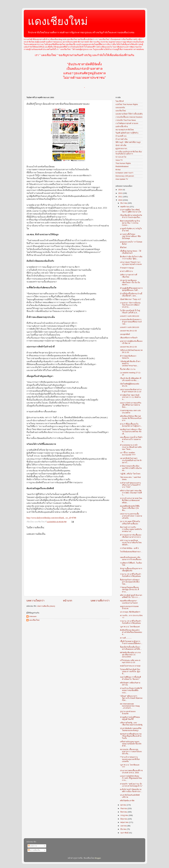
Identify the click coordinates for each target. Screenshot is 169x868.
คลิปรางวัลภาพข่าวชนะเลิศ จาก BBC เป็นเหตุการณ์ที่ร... (131, 493)
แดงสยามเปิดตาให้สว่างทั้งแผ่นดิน (129, 114)
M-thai (118, 170)
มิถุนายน (124, 819)
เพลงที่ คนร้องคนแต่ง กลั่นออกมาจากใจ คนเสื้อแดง (131, 558)
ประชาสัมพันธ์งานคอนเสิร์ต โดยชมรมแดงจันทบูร (131, 729)
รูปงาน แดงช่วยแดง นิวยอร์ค (128, 713)
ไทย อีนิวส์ (120, 101)
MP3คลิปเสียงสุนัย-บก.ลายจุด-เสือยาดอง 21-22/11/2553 (130, 655)
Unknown (33, 616)
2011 (121, 197)
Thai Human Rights (123, 163)
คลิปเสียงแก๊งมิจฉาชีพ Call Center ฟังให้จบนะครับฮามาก (131, 418)
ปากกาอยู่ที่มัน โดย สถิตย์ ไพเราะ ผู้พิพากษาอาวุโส (131, 211)
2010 (121, 200)
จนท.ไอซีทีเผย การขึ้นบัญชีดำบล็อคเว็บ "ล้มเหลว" (131, 678)
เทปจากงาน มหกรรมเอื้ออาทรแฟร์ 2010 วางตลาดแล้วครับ (131, 516)
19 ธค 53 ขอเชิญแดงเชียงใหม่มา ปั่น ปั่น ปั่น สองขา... (130, 282)
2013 (121, 193)
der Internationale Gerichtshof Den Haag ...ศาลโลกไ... (130, 706)
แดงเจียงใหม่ (121, 111)
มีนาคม (124, 829)
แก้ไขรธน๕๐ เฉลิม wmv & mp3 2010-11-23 (130, 661)
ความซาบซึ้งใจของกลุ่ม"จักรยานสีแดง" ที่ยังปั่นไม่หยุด (130, 236)
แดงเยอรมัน (120, 108)
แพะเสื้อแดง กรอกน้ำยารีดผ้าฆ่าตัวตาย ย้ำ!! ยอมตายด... (131, 439)
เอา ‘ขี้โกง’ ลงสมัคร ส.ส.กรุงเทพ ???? (128, 454)
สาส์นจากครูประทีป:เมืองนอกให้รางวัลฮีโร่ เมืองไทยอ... (131, 468)
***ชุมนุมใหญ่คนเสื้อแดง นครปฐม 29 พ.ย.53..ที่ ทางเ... (130, 589)
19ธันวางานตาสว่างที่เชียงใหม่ (129, 276)
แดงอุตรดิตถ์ (125, 334)
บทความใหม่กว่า (35, 601)
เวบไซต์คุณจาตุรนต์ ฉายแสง (127, 123)
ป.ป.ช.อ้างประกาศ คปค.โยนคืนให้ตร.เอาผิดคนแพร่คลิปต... (131, 500)
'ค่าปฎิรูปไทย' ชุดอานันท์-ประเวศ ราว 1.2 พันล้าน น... (130, 397)
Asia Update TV (122, 179)
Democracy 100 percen (125, 176)
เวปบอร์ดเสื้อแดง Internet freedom (129, 117)
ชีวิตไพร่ (123, 248)
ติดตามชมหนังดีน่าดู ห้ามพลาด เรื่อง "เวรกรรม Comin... (130, 223)
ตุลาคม (124, 805)
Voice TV (119, 160)
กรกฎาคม (125, 815)
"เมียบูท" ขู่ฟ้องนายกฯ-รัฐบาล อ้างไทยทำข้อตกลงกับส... (131, 698)
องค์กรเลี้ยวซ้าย (122, 126)
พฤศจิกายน (125, 207)
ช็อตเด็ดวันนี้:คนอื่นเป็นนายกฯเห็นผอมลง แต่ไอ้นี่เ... (131, 648)
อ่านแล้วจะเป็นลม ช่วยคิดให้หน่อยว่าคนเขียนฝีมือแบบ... (131, 690)
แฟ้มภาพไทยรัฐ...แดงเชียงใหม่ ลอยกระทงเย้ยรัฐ (131, 724)
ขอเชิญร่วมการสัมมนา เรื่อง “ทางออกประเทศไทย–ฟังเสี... (131, 432)
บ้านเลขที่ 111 (121, 136)
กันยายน (124, 808)
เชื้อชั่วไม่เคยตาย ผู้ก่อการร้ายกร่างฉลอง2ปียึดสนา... (131, 642)
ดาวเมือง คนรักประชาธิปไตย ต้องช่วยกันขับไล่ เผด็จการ (129, 153)
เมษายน (124, 826)
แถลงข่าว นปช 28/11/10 (130, 316)
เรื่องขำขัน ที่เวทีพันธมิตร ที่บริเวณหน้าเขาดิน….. (131, 379)
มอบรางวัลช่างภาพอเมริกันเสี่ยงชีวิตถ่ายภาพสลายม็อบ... (131, 405)
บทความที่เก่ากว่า (100, 601)
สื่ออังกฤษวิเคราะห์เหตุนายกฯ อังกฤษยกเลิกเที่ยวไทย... (130, 582)
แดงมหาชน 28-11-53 (128, 331)
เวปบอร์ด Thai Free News (126, 120)
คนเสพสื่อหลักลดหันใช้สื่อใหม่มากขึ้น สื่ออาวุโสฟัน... (130, 508)
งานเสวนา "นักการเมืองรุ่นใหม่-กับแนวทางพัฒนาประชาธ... (130, 305)
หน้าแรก (68, 601)
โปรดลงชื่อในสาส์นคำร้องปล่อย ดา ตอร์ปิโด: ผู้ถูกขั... (130, 672)
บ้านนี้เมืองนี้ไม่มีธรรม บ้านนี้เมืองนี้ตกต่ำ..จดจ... (131, 295)
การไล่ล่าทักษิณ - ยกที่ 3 (129, 548)
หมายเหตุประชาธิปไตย (125, 130)
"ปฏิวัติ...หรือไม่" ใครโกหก (130, 474)
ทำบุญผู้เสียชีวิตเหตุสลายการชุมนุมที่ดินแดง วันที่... (131, 289)
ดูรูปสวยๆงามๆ (121, 149)
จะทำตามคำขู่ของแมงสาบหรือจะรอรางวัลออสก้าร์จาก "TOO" (130, 485)
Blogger (98, 858)
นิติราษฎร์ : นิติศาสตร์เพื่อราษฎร (128, 142)
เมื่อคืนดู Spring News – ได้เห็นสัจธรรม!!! (131, 252)
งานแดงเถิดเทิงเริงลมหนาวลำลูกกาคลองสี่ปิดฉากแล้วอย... (131, 322)
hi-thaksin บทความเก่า (124, 173)
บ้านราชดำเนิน (121, 139)
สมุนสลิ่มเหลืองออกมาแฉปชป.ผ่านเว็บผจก (129, 602)
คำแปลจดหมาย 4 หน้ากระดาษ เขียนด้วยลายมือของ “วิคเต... (131, 447)
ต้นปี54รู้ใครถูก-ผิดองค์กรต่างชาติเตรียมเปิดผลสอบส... (131, 632)
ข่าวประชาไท (121, 157)
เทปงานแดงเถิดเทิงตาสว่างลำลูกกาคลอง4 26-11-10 (131, 391)
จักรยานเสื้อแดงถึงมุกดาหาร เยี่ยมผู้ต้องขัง (131, 570)
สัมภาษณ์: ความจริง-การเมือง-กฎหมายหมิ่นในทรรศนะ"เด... (131, 529)
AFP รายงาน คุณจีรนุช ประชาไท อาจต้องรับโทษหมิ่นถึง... (131, 543)
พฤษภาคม (125, 822)
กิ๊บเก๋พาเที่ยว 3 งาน (128, 369)
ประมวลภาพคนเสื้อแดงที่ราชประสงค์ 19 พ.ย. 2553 (131, 772)
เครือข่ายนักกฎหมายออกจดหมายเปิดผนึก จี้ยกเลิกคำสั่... (131, 744)
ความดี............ (126, 638)
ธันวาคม (124, 203)
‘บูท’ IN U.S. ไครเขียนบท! (130, 627)
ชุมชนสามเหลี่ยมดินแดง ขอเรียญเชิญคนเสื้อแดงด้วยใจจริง (131, 736)
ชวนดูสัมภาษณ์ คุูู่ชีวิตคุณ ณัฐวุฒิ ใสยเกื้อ (130, 718)
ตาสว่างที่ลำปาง (126, 271)
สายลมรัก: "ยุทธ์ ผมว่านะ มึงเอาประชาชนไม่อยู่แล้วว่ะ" (131, 785)
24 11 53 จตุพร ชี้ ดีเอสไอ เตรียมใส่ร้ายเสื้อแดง (130, 523)
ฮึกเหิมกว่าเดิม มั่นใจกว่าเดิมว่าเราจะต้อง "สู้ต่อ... (131, 258)
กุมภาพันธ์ (125, 833)
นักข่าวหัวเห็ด (121, 145)
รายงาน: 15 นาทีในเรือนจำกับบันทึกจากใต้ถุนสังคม (131, 575)
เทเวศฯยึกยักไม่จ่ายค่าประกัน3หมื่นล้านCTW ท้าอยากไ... (131, 460)
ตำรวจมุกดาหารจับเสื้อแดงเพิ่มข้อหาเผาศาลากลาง (131, 536)
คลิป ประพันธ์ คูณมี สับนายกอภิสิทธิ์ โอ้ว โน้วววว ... (131, 596)
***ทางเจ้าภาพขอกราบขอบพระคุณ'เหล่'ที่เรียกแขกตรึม (130, 759)
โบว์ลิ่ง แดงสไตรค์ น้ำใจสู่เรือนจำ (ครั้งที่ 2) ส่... (130, 312)
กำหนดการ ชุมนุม (127, 268)
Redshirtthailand (122, 166)
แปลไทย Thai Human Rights (127, 104)
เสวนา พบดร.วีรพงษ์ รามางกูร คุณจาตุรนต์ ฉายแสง (131, 263)
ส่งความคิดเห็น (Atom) (46, 606)
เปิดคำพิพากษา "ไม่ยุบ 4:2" (131, 299)
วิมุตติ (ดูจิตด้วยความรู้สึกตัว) (127, 133)
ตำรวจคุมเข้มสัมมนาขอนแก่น (128, 357)
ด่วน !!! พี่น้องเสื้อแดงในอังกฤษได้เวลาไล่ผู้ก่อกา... (131, 425)
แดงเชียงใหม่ (58, 21)
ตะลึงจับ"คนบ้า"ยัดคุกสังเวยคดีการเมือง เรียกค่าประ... (131, 790)
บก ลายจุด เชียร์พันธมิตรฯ (130, 612)
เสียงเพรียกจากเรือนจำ (129, 338)
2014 (121, 190)
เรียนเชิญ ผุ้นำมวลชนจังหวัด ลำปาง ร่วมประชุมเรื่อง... (131, 216)
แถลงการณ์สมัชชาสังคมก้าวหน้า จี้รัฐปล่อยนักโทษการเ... (131, 778)
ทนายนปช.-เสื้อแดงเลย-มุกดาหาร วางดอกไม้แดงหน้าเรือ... (131, 752)
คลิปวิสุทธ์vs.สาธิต (127, 801)
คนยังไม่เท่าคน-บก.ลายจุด (130, 666)
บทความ (32, 846)
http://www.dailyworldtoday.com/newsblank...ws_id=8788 (51, 518)
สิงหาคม (124, 812)
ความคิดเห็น (34, 850)
